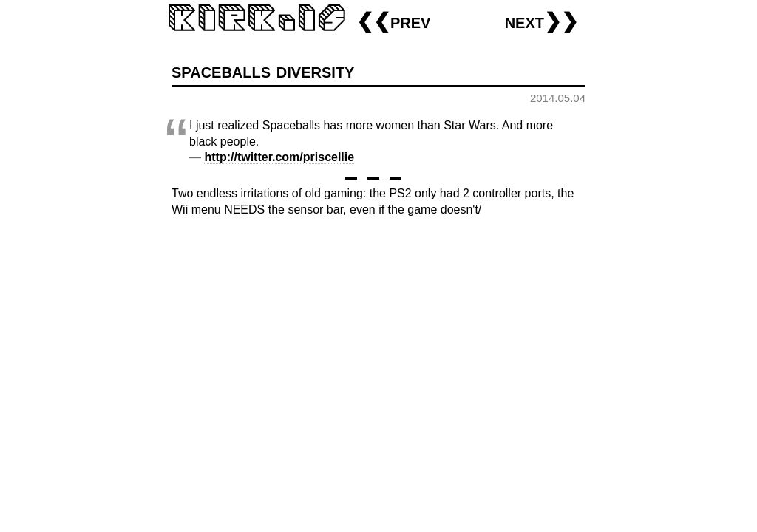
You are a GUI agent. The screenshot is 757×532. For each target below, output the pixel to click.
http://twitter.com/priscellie (279, 157)
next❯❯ (542, 21)
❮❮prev (393, 21)
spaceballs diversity (263, 71)
